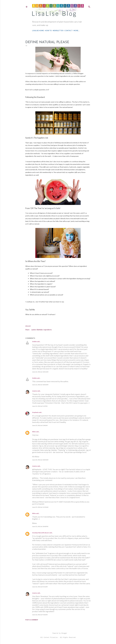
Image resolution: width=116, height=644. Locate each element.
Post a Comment (32, 620)
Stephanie (35, 412)
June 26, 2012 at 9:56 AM (40, 615)
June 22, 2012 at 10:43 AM (40, 385)
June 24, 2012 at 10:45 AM (40, 460)
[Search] (89, 6)
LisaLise (35, 391)
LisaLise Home (38, 30)
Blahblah (40, 330)
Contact (68, 30)
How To (48, 30)
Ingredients (48, 330)
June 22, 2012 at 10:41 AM (40, 372)
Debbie (34, 342)
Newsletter (58, 30)
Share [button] (27, 330)
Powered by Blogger (58, 633)
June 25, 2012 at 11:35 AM (40, 507)
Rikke (34, 432)
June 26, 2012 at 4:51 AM (40, 587)
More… (77, 30)
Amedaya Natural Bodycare (41, 533)
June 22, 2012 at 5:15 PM (40, 406)
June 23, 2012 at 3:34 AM (40, 425)
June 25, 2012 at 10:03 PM (40, 526)
